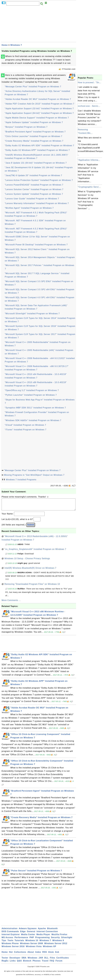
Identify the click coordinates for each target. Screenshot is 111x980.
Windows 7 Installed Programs (21, 480)
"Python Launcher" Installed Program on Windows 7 (31, 395)
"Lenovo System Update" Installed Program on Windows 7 (34, 194)
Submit (31, 527)
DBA (24, 960)
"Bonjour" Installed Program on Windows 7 (26, 127)
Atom (51, 955)
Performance (21, 940)
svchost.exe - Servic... (89, 106)
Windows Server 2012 (56, 946)
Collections (20, 955)
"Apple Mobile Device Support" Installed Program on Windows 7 (37, 118)
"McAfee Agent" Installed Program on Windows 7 (29, 208)
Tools (10, 943)
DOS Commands (10, 934)
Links (13, 963)
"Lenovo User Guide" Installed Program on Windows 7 (32, 199)
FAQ (52, 963)
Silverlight (67, 940)
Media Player (43, 937)
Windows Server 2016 (13, 949)
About (31, 955)
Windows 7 (16, 45)
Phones (37, 963)
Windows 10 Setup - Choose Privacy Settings (27, 561)
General (31, 934)
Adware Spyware (28, 931)
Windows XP (50, 949)
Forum (59, 963)
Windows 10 (32, 943)
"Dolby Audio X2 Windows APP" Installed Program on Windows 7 (37, 150)
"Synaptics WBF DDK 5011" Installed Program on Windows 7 (35, 408)
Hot (11, 955)
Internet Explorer (11, 937)
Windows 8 (58, 943)
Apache (42, 931)
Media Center (28, 937)
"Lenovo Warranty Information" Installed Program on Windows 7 (37, 203)
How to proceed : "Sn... (90, 82)
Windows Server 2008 (31, 946)
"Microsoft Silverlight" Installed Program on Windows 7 (32, 314)
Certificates (63, 960)
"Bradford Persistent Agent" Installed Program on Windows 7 (35, 132)
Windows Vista (34, 949)
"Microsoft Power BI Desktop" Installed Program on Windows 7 (36, 245)
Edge (23, 934)
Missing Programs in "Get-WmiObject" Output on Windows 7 (34, 475)
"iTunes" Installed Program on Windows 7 (26, 430)
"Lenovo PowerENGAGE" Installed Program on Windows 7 (34, 185)
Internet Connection (47, 934)
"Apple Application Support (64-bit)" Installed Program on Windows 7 (39, 113)
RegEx (5, 963)
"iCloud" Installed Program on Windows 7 (25, 425)
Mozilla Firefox (59, 937)
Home (5, 45)
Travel (45, 963)
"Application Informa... (89, 160)
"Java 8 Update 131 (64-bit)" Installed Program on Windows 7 (36, 163)
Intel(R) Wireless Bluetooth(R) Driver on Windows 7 (30, 570)
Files (52, 960)
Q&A (19, 963)
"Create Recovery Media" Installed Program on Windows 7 (34, 141)
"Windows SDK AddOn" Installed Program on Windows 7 (33, 420)
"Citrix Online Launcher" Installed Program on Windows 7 (33, 136)
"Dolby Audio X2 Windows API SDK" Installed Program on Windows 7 (39, 146)
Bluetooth (52, 931)
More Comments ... (11, 603)
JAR (41, 960)
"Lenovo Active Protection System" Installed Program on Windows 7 (39, 180)
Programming (42, 940)
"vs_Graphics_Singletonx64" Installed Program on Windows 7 (35, 552)
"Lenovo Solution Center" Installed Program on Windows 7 (34, 189)
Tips (4, 943)
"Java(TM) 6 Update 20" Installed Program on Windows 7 (33, 175)
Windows (32, 960)
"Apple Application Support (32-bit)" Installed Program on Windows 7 (39, 109)
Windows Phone (10, 946)
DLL (46, 960)
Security (55, 940)
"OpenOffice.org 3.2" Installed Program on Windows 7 (32, 390)
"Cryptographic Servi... (89, 187)
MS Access (7, 940)
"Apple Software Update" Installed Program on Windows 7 (34, 122)
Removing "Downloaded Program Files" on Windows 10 (32, 587)
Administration (10, 931)
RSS (45, 955)
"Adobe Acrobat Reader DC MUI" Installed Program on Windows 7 (38, 99)
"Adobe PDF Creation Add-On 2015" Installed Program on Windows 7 (40, 104)
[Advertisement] (39, 25)
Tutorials (19, 943)
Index (38, 955)
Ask (57, 955)
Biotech (27, 963)
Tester (5, 960)
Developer (15, 960)
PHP (32, 940)
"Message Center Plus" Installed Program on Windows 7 (33, 87)
